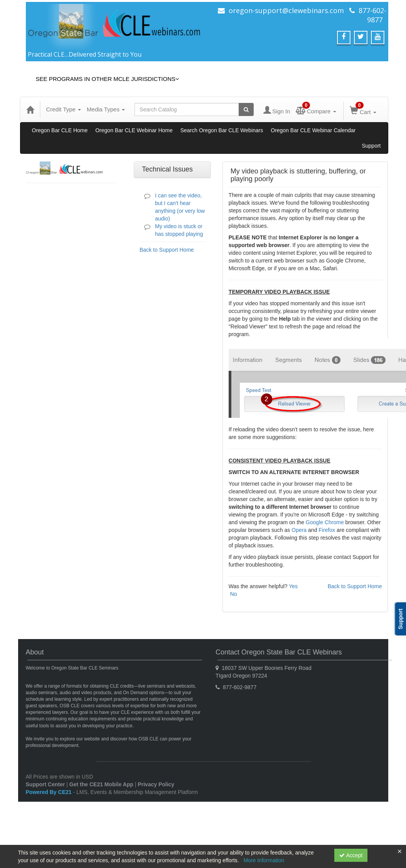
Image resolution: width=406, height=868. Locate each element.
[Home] (30, 109)
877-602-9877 (372, 15)
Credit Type (64, 109)
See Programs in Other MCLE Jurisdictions (108, 79)
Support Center (45, 784)
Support (371, 146)
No (234, 594)
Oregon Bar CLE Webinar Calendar (313, 130)
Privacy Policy (156, 784)
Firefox (327, 530)
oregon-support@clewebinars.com (286, 10)
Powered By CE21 (50, 792)
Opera (299, 530)
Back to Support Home (167, 250)
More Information (264, 860)
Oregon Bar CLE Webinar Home (134, 130)
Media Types (106, 109)
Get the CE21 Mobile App (101, 784)
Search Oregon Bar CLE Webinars (222, 130)
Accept (351, 855)
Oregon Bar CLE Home (60, 130)
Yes (293, 586)
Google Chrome (325, 522)
